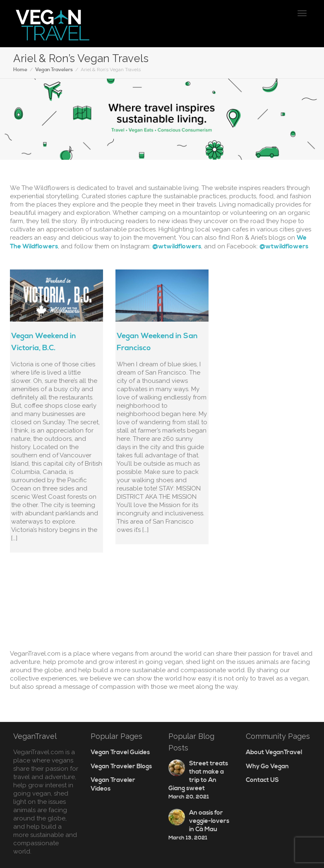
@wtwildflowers (177, 246)
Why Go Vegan (267, 766)
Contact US (262, 780)
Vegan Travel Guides (120, 752)
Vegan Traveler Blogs (121, 766)
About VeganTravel (274, 752)
